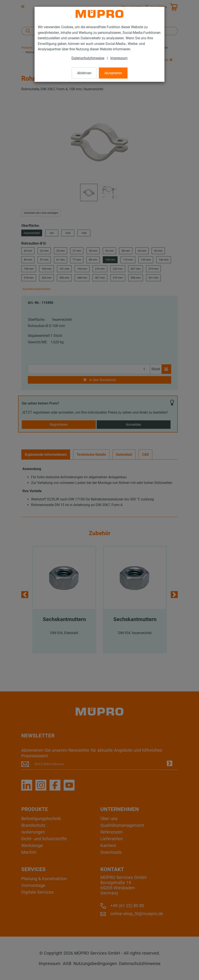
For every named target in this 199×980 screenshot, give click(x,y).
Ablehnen (84, 73)
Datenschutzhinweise (88, 58)
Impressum (119, 58)
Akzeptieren (113, 73)
